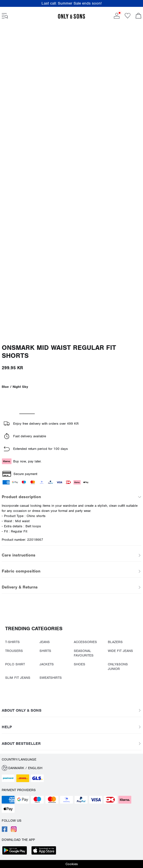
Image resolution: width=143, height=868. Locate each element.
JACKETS (47, 664)
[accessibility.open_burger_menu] (5, 16)
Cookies (72, 864)
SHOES (80, 664)
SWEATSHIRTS (51, 678)
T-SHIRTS (12, 642)
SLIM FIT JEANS (18, 678)
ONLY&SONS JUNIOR (118, 667)
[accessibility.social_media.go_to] (5, 831)
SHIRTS (45, 651)
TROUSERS (14, 651)
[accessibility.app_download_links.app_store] (45, 851)
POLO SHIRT (15, 664)
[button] (71, 768)
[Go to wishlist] (128, 17)
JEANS (45, 642)
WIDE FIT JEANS (120, 651)
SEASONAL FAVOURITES (84, 653)
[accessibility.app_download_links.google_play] (16, 851)
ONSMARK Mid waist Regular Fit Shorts (59, 352)
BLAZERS (115, 642)
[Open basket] (138, 16)
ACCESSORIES (85, 642)
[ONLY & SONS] (71, 18)
